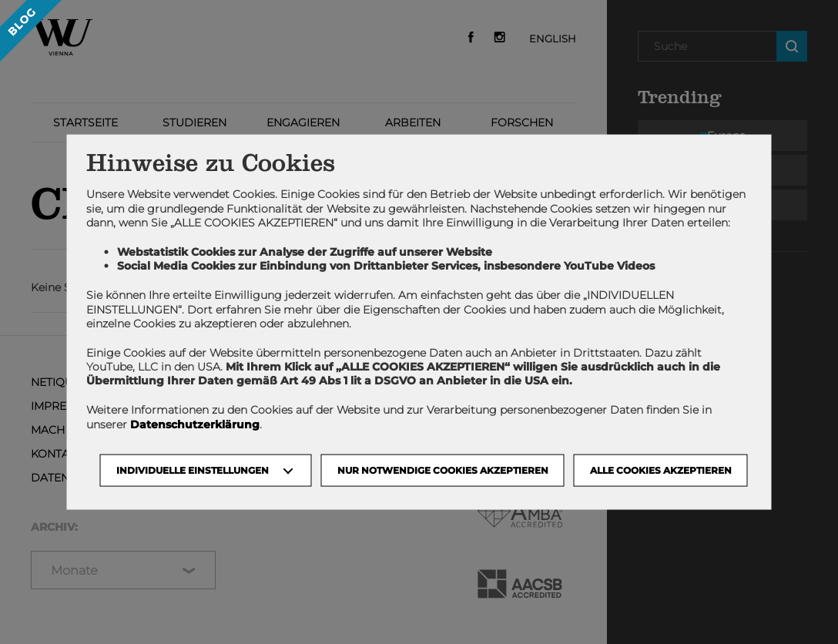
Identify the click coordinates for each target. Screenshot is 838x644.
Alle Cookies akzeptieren (661, 470)
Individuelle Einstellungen (193, 470)
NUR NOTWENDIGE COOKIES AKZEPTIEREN (443, 470)
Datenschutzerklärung (195, 424)
